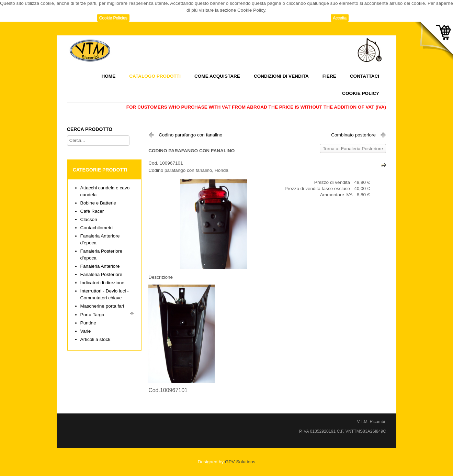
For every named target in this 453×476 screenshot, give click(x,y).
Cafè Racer (92, 211)
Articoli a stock (95, 339)
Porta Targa (92, 315)
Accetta (340, 18)
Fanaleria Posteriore (101, 274)
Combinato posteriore (353, 135)
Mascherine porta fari (102, 306)
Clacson (89, 219)
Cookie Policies (113, 18)
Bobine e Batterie (98, 203)
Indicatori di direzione (102, 283)
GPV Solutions (240, 462)
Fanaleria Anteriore (100, 266)
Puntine (88, 323)
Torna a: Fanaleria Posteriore (353, 149)
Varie (86, 331)
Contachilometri (97, 228)
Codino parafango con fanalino (190, 135)
